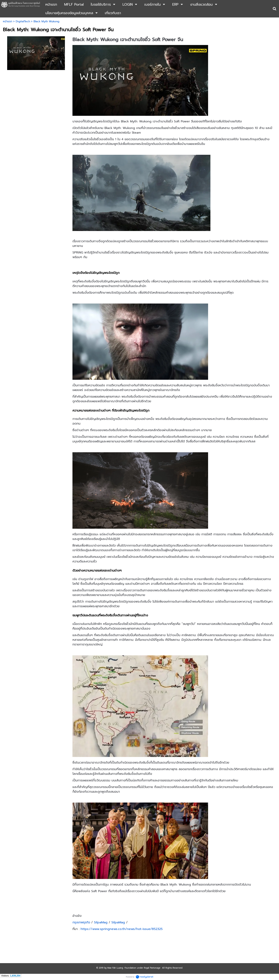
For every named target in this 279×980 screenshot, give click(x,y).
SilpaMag (100, 922)
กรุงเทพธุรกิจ (81, 922)
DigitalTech (23, 21)
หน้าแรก (8, 21)
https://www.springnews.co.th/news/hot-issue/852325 (122, 929)
